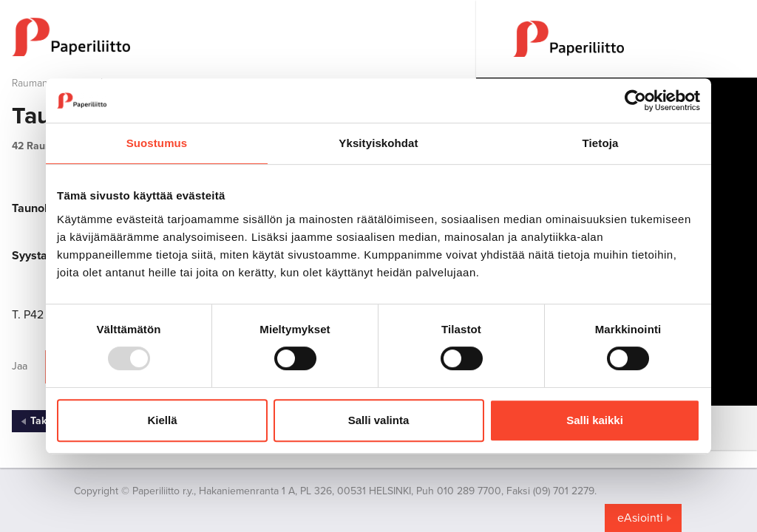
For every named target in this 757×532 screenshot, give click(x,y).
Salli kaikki (595, 420)
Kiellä (162, 420)
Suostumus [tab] (157, 143)
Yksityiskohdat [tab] (378, 143)
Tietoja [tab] (601, 143)
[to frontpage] (238, 37)
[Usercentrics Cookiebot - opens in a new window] (635, 100)
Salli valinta (379, 420)
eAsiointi (640, 518)
